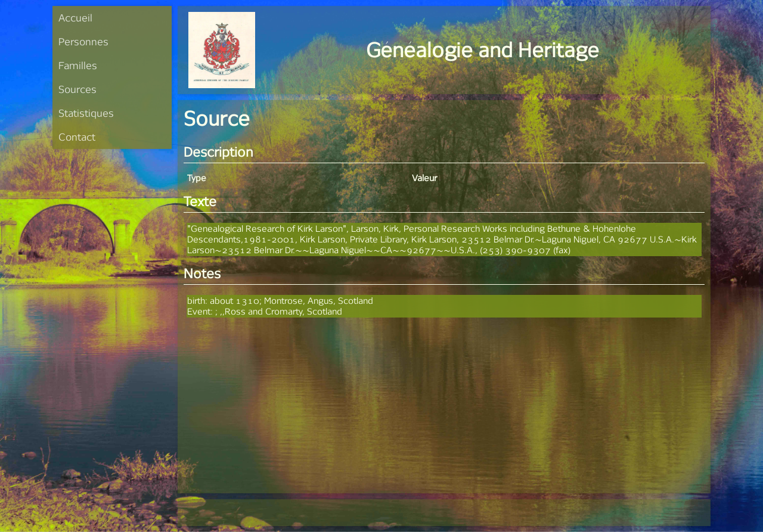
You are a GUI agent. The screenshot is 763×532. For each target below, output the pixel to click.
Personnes (83, 41)
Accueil (75, 18)
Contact (77, 137)
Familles (78, 65)
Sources (77, 89)
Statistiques (86, 113)
